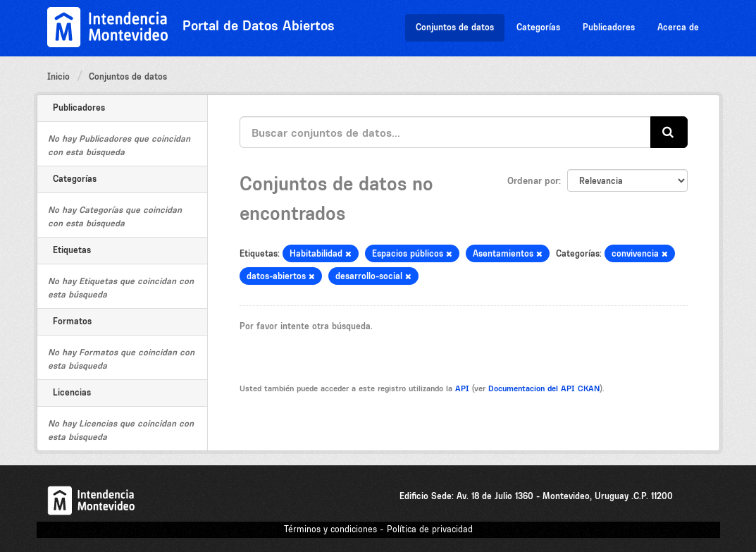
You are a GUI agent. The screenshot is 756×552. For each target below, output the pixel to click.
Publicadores (609, 27)
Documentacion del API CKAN (544, 388)
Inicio (58, 76)
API (462, 388)
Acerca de (678, 27)
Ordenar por (533, 180)
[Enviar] (669, 132)
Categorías (538, 27)
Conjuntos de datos (455, 27)
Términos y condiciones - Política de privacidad (378, 529)
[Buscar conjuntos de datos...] (445, 132)
